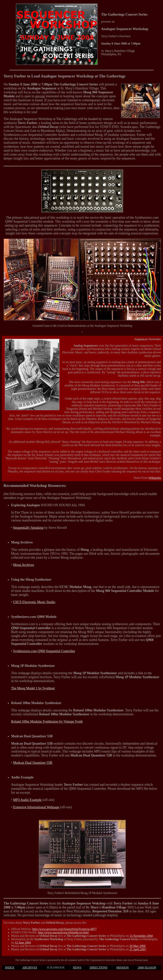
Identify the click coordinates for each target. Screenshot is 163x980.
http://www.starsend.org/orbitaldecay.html (63, 932)
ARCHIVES (30, 968)
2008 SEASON (147, 968)
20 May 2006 (138, 946)
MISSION (123, 968)
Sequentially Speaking (28, 528)
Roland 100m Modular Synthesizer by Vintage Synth (47, 722)
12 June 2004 (23, 943)
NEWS (77, 968)
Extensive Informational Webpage (36, 807)
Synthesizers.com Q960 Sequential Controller (44, 651)
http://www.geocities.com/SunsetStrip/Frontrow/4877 (65, 929)
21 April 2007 (138, 949)
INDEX (10, 968)
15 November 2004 (141, 936)
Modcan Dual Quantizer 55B (33, 763)
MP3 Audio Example (27, 800)
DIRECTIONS (98, 968)
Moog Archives (24, 565)
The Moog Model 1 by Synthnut (33, 688)
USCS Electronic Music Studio (34, 602)
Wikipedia (155, 478)
